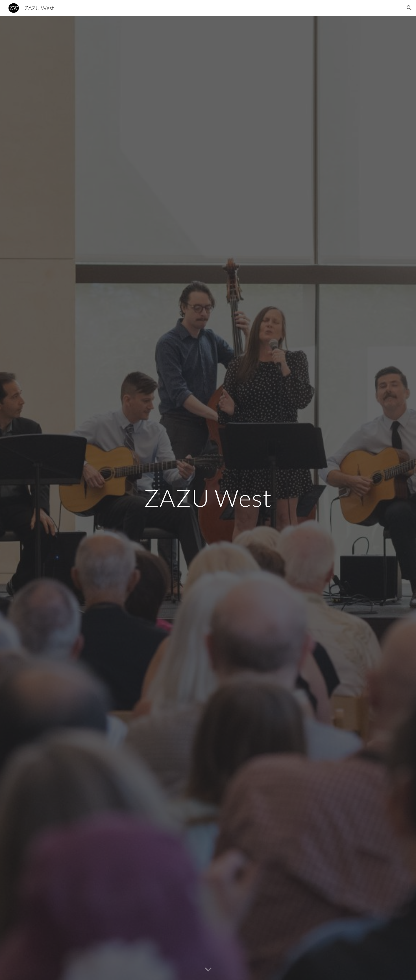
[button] (409, 8)
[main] (208, 498)
